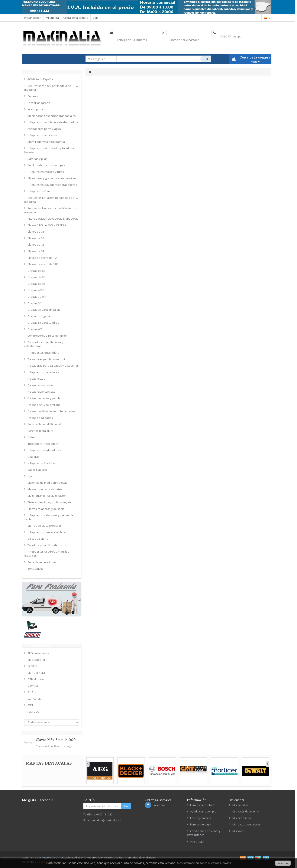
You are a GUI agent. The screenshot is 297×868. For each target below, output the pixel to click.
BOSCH (32, 666)
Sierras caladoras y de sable (46, 509)
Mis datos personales (246, 824)
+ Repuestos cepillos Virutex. (46, 172)
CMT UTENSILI (36, 673)
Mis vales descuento (246, 811)
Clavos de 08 (36, 238)
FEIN (30, 705)
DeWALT (33, 686)
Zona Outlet (35, 569)
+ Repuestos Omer (40, 191)
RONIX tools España (40, 79)
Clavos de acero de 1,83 (43, 264)
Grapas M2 (35, 303)
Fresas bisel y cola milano (44, 405)
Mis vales (238, 831)
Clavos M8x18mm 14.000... (57, 740)
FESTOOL (33, 712)
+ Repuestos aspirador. (43, 135)
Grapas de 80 (36, 271)
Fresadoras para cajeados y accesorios (53, 366)
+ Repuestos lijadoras (42, 463)
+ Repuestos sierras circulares (47, 532)
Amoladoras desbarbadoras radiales (52, 116)
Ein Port (32, 692)
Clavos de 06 (36, 232)
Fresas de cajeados (40, 418)
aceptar (283, 863)
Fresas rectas (36, 379)
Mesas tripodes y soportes (45, 489)
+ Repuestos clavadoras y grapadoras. (53, 185)
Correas (33, 96)
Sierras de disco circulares (45, 526)
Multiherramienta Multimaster (47, 496)
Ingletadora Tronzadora (43, 444)
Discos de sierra (38, 539)
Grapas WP (35, 329)
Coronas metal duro (40, 431)
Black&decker (36, 660)
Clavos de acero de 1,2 (42, 258)
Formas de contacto (203, 805)
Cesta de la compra (76, 18)
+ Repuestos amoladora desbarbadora (53, 122)
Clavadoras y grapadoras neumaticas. (52, 178)
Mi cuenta (237, 800)
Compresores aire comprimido (47, 336)
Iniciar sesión (33, 18)
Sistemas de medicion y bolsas (47, 483)
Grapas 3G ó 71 (38, 297)
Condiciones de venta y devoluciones (204, 833)
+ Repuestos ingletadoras (44, 450)
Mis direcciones (242, 818)
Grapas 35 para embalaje (44, 310)
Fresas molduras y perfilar (45, 398)
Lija (30, 476)
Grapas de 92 (36, 284)
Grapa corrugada (39, 316)
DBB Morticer (36, 679)
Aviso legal (197, 841)
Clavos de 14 (36, 251)
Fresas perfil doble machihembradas (51, 411)
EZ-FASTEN (34, 699)
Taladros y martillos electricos (47, 545)
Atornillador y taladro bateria (46, 142)
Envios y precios (201, 818)
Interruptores (36, 109)
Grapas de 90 (36, 277)
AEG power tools (38, 653)
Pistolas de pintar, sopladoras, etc (49, 502)
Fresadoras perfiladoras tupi (46, 359)
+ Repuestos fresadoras (43, 372)
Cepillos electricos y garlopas (46, 165)
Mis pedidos (240, 805)
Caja (96, 18)
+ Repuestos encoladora (43, 353)
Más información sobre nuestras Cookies (204, 863)
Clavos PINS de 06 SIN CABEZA (47, 225)
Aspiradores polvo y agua (44, 129)
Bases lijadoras (38, 470)
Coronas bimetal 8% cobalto (46, 424)
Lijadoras (33, 457)
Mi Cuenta (52, 18)
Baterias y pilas (37, 159)
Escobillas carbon (39, 103)
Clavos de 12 (36, 245)
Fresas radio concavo (41, 385)
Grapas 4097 (36, 290)
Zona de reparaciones (42, 562)
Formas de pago (201, 824)
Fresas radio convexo (41, 392)
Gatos (31, 437)
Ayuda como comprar (204, 811)
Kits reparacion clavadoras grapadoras (53, 219)
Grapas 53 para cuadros (43, 323)
